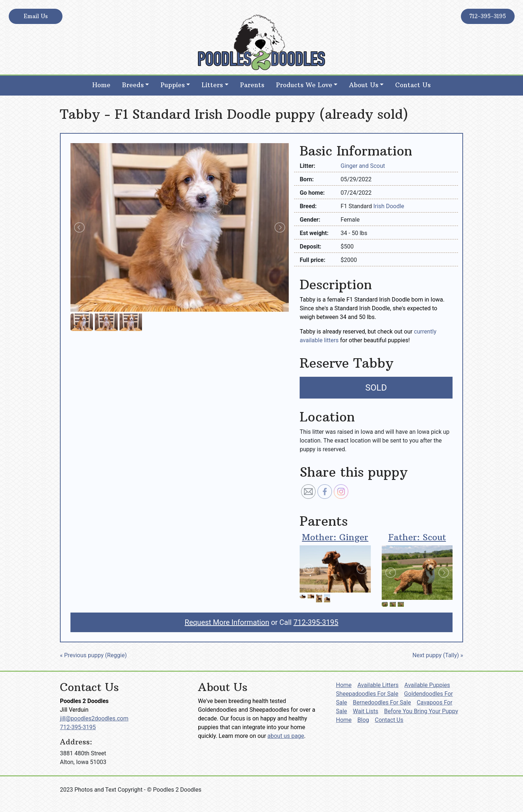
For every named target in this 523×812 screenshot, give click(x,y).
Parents (252, 85)
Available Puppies (427, 685)
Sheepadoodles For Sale (367, 694)
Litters (212, 85)
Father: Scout (417, 537)
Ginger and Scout (363, 166)
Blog (363, 720)
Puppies (173, 85)
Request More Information (227, 622)
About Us (364, 85)
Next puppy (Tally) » (438, 655)
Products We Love (304, 85)
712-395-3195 (488, 16)
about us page (286, 736)
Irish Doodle (389, 206)
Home (101, 85)
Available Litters (378, 685)
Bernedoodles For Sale (382, 702)
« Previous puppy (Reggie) (93, 655)
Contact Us (413, 85)
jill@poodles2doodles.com (94, 718)
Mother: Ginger (335, 537)
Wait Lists (366, 711)
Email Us (36, 16)
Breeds (133, 85)
